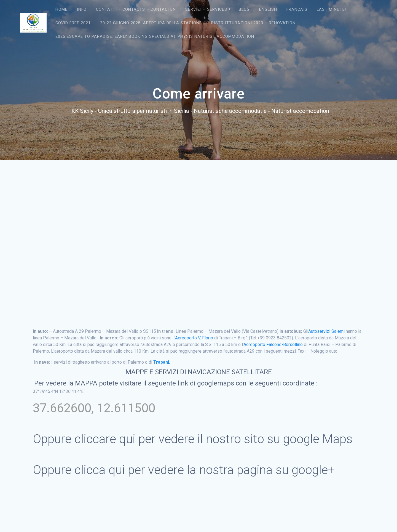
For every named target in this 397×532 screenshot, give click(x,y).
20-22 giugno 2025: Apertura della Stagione (151, 23)
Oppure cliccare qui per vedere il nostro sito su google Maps (193, 439)
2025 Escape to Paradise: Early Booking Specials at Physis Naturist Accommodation (155, 37)
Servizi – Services (206, 10)
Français (297, 10)
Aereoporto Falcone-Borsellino (273, 345)
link (184, 383)
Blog (244, 10)
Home (61, 10)
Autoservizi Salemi (326, 331)
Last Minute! (331, 10)
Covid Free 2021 (73, 23)
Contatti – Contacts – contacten (136, 10)
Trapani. (162, 362)
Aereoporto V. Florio (194, 338)
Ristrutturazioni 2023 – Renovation (253, 23)
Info (82, 10)
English (268, 10)
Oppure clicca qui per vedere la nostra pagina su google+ (184, 470)
